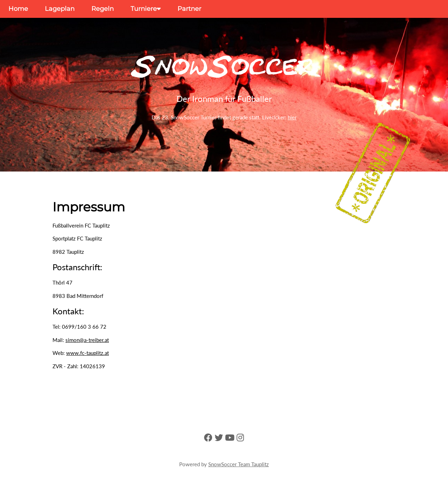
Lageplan (60, 9)
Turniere (146, 9)
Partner (189, 9)
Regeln (103, 9)
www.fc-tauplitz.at (87, 353)
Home (18, 9)
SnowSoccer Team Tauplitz (239, 464)
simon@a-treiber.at (87, 340)
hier (292, 117)
